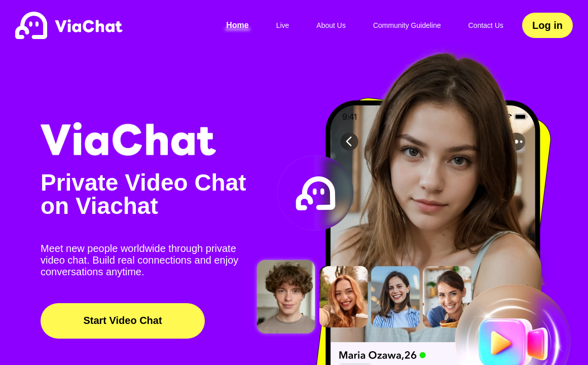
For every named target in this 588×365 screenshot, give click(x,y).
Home (237, 25)
